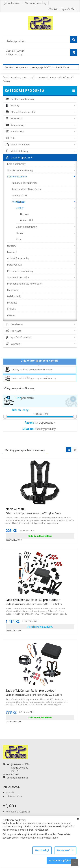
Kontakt (10, 792)
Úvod (6, 77)
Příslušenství (65, 77)
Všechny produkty (40, 429)
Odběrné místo (14, 796)
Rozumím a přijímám (61, 860)
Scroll (75, 862)
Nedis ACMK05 (33, 511)
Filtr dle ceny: (21, 410)
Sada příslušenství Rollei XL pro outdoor (34, 601)
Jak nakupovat (12, 3)
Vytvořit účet (69, 9)
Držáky (7, 81)
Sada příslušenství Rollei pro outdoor (34, 692)
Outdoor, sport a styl (22, 77)
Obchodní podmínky (36, 3)
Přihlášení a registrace (18, 812)
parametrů (25, 398)
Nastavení (65, 850)
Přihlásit (53, 9)
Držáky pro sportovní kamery (40, 361)
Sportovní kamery (46, 77)
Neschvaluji (42, 850)
